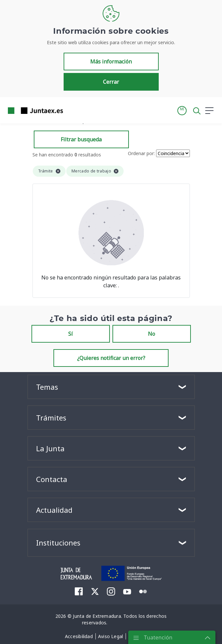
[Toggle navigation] (72, 110)
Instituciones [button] (58, 543)
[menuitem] (79, 591)
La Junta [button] (50, 448)
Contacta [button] (52, 479)
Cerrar (111, 82)
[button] (182, 111)
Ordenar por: (141, 153)
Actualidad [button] (54, 510)
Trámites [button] (51, 418)
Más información (111, 62)
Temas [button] (47, 387)
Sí (71, 334)
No (151, 334)
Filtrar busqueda (81, 139)
